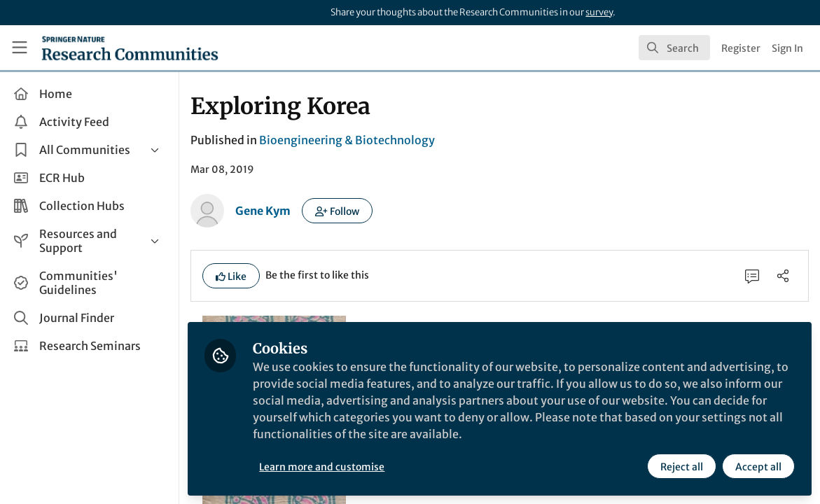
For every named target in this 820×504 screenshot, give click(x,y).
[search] (674, 48)
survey (599, 12)
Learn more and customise (322, 467)
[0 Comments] (752, 276)
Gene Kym (263, 211)
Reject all (682, 467)
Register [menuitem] (741, 48)
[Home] (130, 48)
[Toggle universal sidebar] (20, 48)
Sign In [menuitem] (787, 48)
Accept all (758, 467)
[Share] (783, 276)
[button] (337, 211)
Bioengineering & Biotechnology (347, 140)
